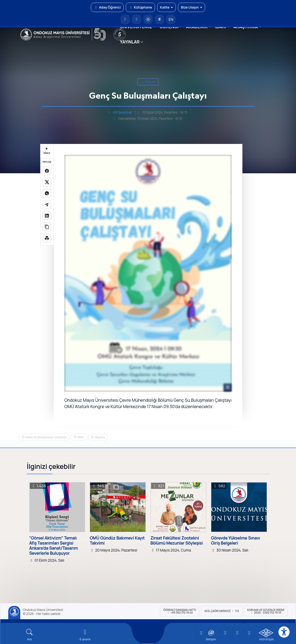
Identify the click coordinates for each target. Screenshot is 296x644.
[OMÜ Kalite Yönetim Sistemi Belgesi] (266, 633)
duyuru (148, 82)
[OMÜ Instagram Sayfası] (225, 633)
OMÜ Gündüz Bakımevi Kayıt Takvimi (117, 541)
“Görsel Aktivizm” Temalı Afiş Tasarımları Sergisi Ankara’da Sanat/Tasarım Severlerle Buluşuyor (54, 546)
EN (171, 19)
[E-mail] (85, 635)
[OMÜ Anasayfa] (125, 19)
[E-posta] (137, 19)
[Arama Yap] (159, 19)
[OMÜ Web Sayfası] (63, 34)
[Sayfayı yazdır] (47, 238)
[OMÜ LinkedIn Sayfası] (213, 633)
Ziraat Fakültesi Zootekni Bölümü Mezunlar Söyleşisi (177, 541)
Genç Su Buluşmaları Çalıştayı (46, 437)
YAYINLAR (130, 42)
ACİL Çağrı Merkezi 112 (222, 611)
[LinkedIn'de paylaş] (47, 216)
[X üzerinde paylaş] (47, 182)
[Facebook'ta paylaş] (47, 171)
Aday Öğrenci (107, 7)
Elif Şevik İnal (123, 112)
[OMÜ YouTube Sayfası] (201, 633)
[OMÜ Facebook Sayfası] (249, 633)
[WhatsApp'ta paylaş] (47, 193)
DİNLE (47, 151)
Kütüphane (140, 7)
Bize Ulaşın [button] (192, 7)
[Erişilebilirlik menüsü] (284, 632)
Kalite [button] (167, 7)
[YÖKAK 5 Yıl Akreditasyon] (120, 34)
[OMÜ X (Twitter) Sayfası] (237, 633)
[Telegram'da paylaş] (47, 204)
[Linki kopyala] (47, 227)
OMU (81, 437)
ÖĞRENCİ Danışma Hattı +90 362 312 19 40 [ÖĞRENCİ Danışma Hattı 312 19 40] (180, 611)
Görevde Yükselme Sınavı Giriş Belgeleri (236, 541)
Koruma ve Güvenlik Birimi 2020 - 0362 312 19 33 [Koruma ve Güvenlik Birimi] (266, 611)
